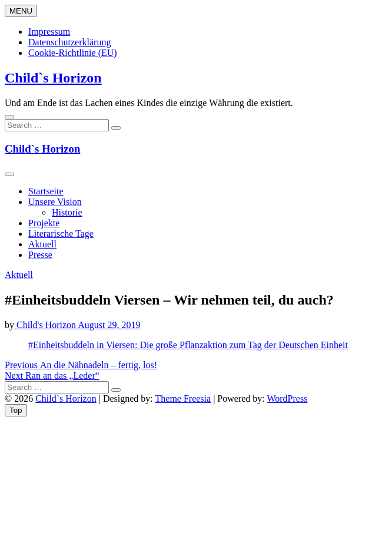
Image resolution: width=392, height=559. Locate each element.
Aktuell (42, 244)
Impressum (49, 32)
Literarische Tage (61, 234)
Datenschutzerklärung (69, 42)
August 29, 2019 (109, 325)
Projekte (44, 223)
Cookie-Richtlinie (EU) (73, 53)
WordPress (287, 398)
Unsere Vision (55, 202)
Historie (67, 212)
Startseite (46, 191)
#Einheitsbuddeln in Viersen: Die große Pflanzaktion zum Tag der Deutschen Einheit (188, 345)
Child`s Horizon (53, 78)
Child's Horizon (46, 325)
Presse (40, 255)
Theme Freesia (183, 398)
